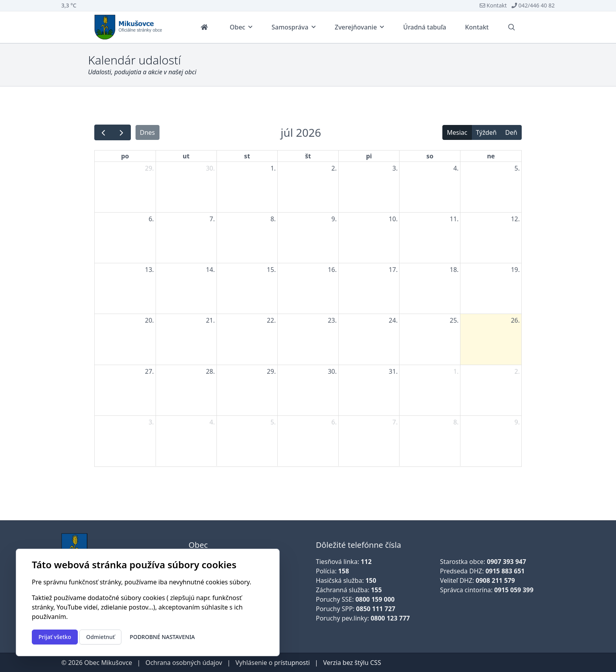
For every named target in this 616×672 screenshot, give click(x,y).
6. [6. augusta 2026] (334, 422)
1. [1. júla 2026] (273, 168)
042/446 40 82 (533, 5)
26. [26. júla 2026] (515, 320)
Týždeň (486, 132)
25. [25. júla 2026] (454, 320)
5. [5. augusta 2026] (273, 422)
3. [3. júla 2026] (395, 168)
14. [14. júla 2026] (210, 270)
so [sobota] (430, 156)
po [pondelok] (125, 156)
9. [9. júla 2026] (334, 219)
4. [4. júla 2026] (456, 168)
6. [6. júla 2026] (151, 219)
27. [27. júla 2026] (149, 371)
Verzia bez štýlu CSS (352, 663)
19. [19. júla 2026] (515, 270)
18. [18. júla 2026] (454, 270)
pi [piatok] (369, 156)
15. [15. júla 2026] (271, 270)
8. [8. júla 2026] (273, 219)
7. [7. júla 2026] (212, 219)
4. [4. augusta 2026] (212, 422)
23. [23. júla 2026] (332, 320)
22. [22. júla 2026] (271, 320)
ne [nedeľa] (491, 156)
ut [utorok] (186, 156)
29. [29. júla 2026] (271, 371)
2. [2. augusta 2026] (517, 371)
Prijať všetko (55, 637)
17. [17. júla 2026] (393, 270)
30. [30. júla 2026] (332, 371)
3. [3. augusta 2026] (151, 422)
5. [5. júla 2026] (517, 168)
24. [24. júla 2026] (393, 320)
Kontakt (493, 5)
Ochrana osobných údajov (184, 663)
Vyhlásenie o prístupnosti (272, 663)
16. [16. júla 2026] (332, 270)
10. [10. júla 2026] (393, 219)
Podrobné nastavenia (162, 637)
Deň (511, 132)
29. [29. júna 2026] (149, 168)
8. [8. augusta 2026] (456, 422)
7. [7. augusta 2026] (395, 422)
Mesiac (457, 132)
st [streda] (247, 156)
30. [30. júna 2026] (210, 168)
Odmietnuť (100, 637)
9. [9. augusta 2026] (517, 422)
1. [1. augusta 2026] (456, 371)
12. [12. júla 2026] (515, 219)
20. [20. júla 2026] (149, 320)
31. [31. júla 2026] (393, 371)
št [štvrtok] (308, 156)
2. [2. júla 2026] (334, 168)
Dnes (147, 132)
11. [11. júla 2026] (454, 219)
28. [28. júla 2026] (210, 371)
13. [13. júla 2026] (149, 270)
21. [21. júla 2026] (210, 320)
